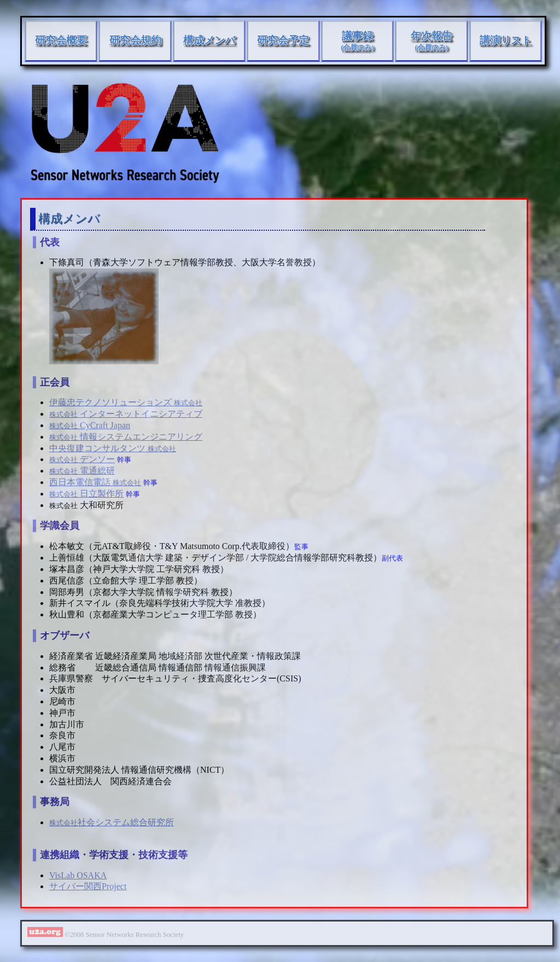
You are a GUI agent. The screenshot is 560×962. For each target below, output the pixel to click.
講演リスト (506, 40)
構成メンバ (209, 40)
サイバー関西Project (88, 886)
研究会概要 (61, 40)
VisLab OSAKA (78, 875)
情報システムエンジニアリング (126, 437)
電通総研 (82, 471)
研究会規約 (135, 40)
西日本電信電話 (95, 482)
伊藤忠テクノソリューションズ (126, 402)
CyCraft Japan (90, 425)
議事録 (357, 41)
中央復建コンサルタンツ (113, 448)
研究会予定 (283, 40)
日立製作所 (86, 494)
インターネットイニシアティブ (126, 414)
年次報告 (431, 41)
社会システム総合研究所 (112, 822)
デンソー (82, 459)
